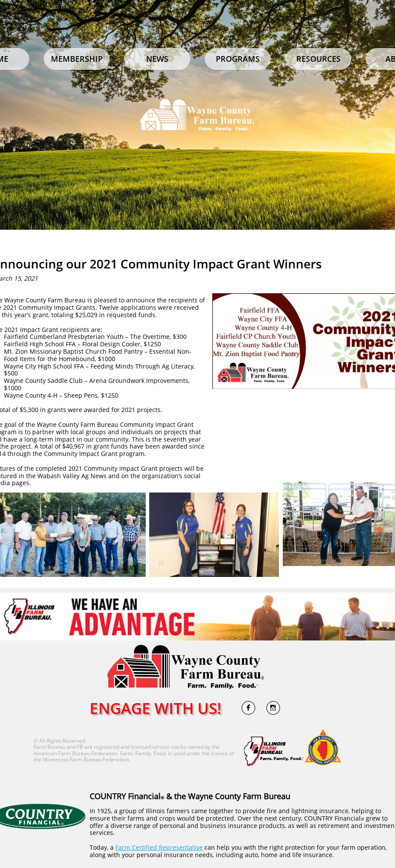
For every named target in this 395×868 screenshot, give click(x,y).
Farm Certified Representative (159, 847)
